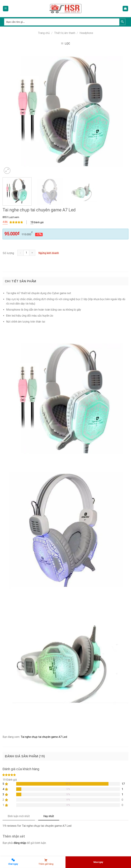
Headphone (86, 33)
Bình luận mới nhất (19, 816)
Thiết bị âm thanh (65, 33)
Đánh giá (37, 222)
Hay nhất (49, 816)
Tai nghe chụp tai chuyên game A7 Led (44, 737)
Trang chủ (44, 33)
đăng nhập (20, 843)
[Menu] (6, 9)
